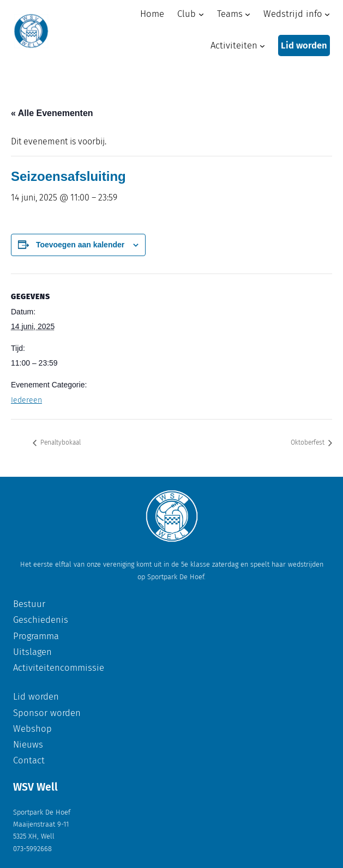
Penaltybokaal (60, 442)
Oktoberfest (308, 442)
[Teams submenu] (248, 14)
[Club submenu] (201, 14)
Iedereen (26, 400)
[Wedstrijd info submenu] (327, 14)
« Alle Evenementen (52, 113)
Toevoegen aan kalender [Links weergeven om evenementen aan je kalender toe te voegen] (80, 245)
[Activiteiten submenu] (262, 46)
